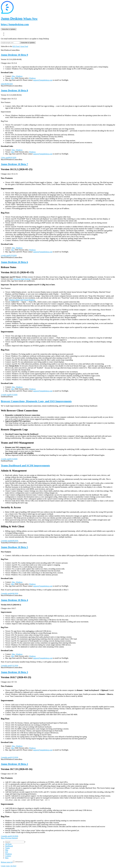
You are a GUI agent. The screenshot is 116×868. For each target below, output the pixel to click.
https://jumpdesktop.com (15, 24)
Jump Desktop (19, 18)
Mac (13, 76)
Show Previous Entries (9, 838)
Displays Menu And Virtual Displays (22, 300)
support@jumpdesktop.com (43, 80)
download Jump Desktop (22, 279)
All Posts (8, 844)
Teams (8, 848)
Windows (19, 76)
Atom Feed (24, 46)
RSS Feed (16, 46)
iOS (7, 852)
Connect (8, 856)
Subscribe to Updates (9, 29)
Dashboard (9, 846)
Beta (7, 858)
